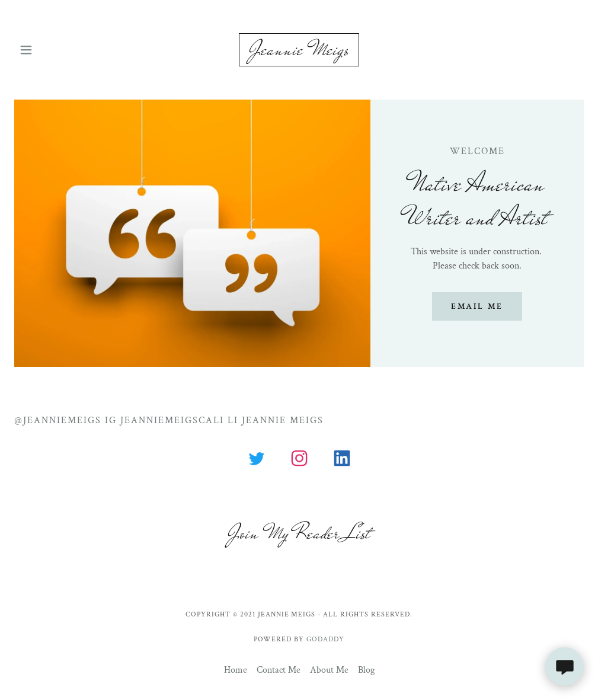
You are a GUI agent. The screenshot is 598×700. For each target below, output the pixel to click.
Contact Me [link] (279, 670)
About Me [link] (329, 670)
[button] (45, 50)
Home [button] (236, 670)
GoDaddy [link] (325, 639)
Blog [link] (366, 670)
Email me (477, 306)
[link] (299, 50)
